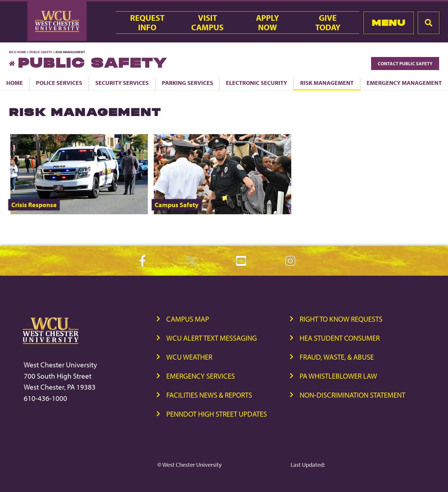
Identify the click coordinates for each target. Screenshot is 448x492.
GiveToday (328, 23)
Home (15, 83)
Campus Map (188, 319)
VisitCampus (207, 23)
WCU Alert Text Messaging (212, 338)
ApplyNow (267, 23)
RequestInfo (147, 23)
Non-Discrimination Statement (352, 395)
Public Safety (41, 52)
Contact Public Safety (405, 64)
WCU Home (18, 52)
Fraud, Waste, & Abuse (337, 357)
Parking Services (187, 83)
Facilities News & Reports (209, 395)
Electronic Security (257, 83)
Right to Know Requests (341, 319)
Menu (388, 23)
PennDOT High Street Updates (217, 414)
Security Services (122, 83)
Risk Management (327, 83)
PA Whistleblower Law (338, 376)
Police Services (59, 83)
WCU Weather (189, 357)
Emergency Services (201, 376)
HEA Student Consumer (340, 338)
